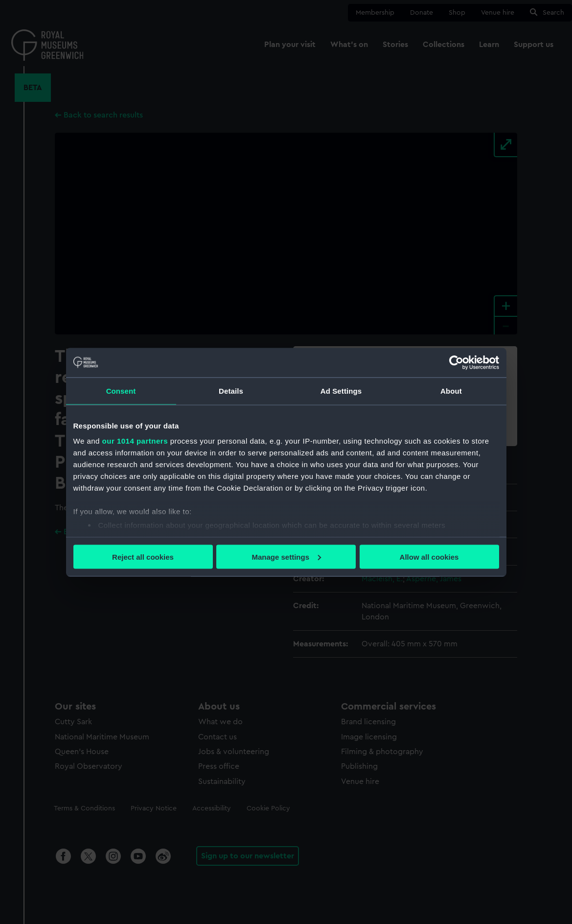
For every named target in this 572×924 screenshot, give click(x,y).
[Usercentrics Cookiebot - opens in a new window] (456, 362)
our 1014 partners (135, 441)
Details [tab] (231, 391)
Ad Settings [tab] (341, 391)
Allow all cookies (429, 557)
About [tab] (451, 391)
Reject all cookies (143, 557)
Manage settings (286, 557)
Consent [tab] (121, 391)
